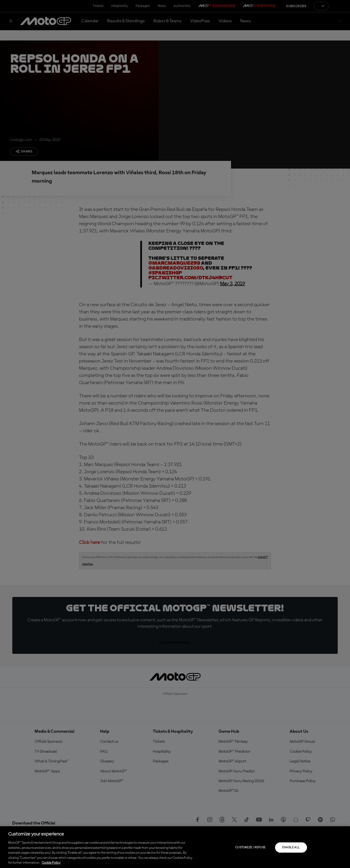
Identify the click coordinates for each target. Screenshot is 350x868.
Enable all (291, 848)
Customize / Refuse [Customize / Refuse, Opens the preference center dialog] (250, 848)
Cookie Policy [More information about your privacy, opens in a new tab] (51, 863)
